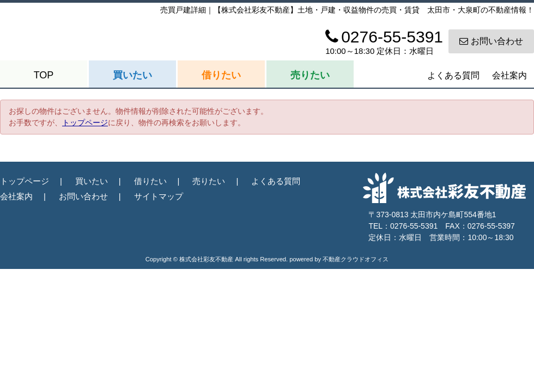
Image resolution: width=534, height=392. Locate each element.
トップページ (85, 122)
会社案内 (509, 75)
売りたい (310, 75)
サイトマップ (159, 196)
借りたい (221, 75)
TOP (44, 75)
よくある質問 (453, 75)
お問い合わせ (491, 41)
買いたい (132, 75)
